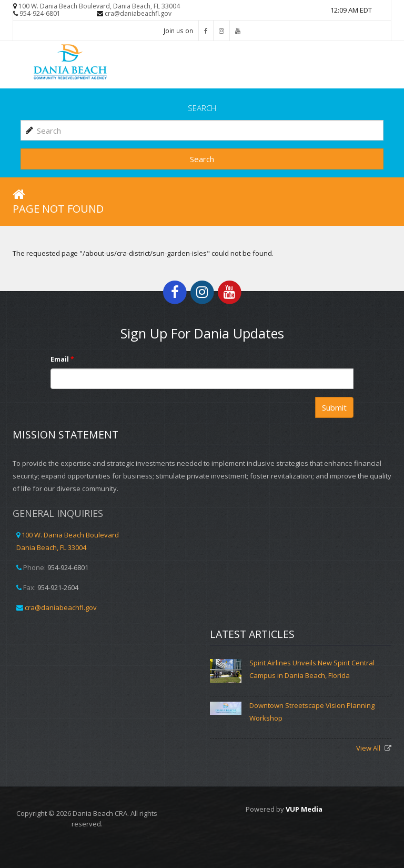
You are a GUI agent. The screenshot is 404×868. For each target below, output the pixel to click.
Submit (334, 407)
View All (369, 748)
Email (62, 359)
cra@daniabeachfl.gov (138, 13)
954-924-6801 (40, 13)
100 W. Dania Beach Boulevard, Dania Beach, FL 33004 (99, 6)
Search (202, 159)
